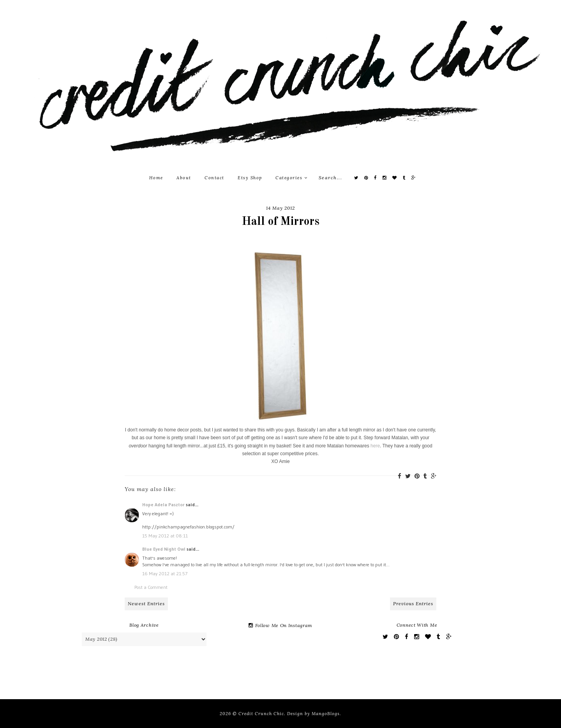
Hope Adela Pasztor (163, 504)
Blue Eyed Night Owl (164, 549)
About (184, 178)
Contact (214, 178)
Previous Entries (413, 603)
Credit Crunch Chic (261, 714)
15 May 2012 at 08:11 (165, 536)
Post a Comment (151, 587)
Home (156, 178)
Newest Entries (146, 603)
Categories (291, 178)
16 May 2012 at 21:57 (165, 573)
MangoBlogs (326, 714)
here (375, 446)
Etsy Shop (250, 178)
